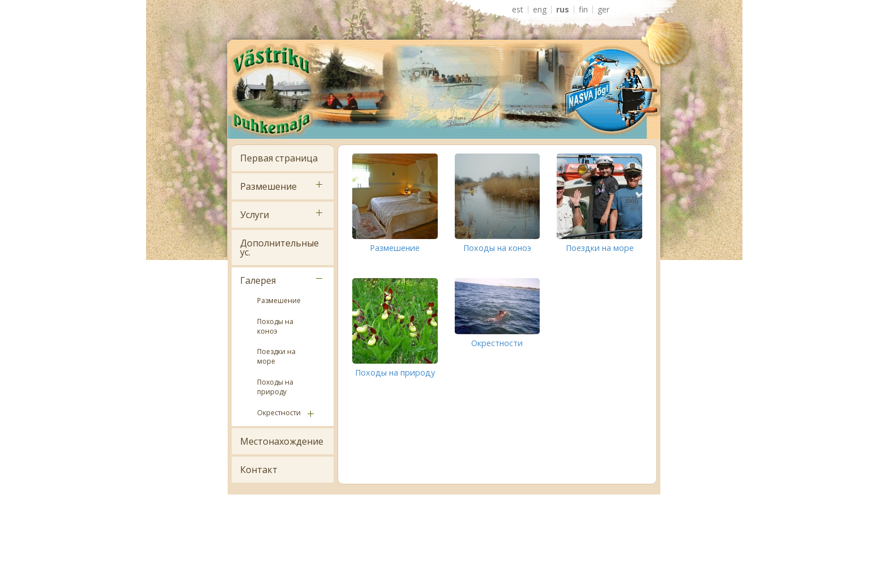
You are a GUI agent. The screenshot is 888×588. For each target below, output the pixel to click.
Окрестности (279, 413)
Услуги (255, 215)
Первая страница (279, 158)
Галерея (258, 280)
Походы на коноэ (275, 326)
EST (518, 10)
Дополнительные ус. (279, 248)
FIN (583, 10)
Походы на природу (275, 387)
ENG (540, 10)
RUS (563, 10)
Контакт (259, 470)
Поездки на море (276, 356)
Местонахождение (282, 441)
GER (603, 10)
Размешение (268, 186)
